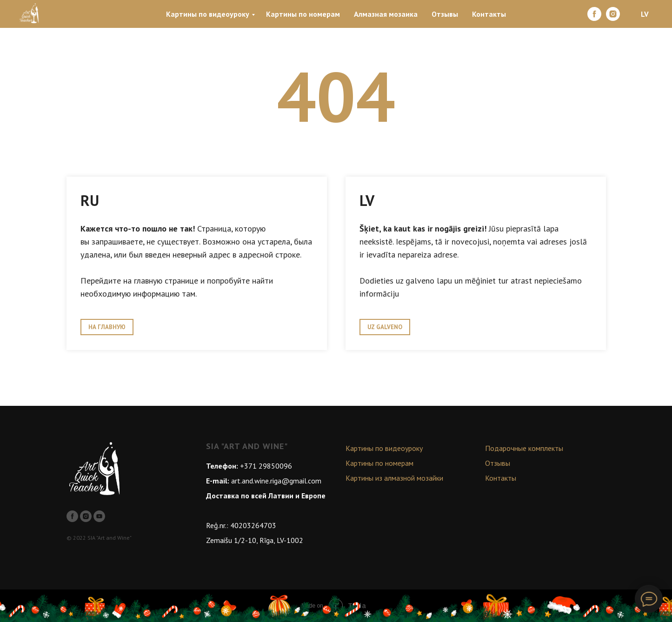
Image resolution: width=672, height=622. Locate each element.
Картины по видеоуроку (384, 448)
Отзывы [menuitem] (445, 14)
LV (645, 14)
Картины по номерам (379, 463)
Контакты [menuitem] (489, 14)
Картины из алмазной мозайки (394, 478)
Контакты (501, 478)
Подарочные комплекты (524, 448)
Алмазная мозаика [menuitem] (386, 14)
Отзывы (498, 463)
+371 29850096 (266, 466)
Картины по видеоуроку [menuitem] (208, 14)
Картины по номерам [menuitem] (303, 14)
